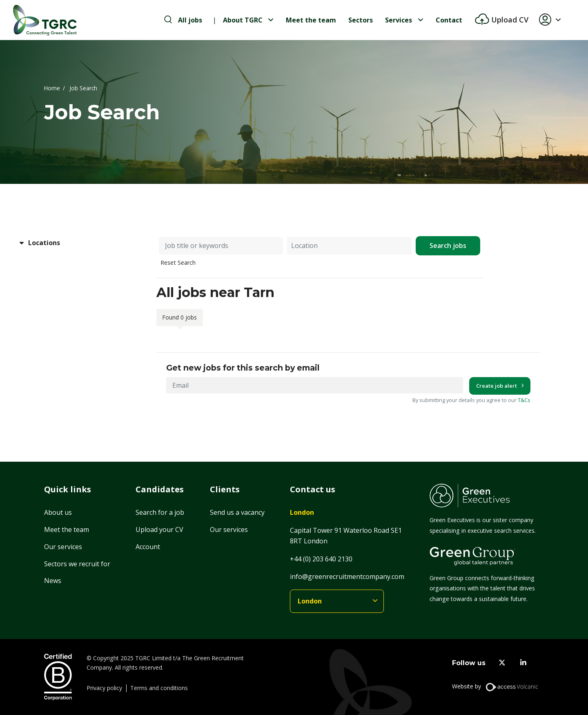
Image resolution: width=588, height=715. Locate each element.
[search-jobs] (183, 20)
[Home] (45, 20)
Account (148, 547)
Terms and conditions (159, 688)
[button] (553, 20)
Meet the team (311, 20)
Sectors (361, 20)
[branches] (337, 601)
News (53, 581)
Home (52, 88)
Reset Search (178, 263)
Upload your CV (159, 530)
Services (399, 20)
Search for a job (160, 512)
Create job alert (497, 386)
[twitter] (502, 663)
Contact (449, 20)
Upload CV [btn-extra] (509, 20)
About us (58, 512)
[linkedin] (523, 663)
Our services (63, 547)
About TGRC (243, 20)
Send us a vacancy (237, 512)
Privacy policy (104, 688)
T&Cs (524, 400)
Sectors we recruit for (77, 564)
